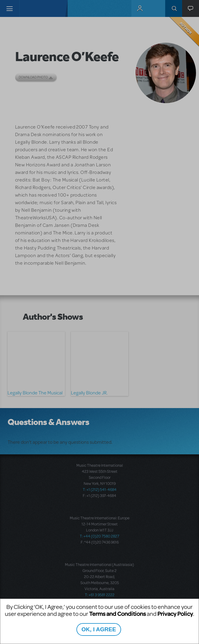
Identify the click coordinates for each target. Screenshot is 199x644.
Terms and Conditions (117, 614)
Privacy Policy (175, 614)
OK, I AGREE (99, 629)
